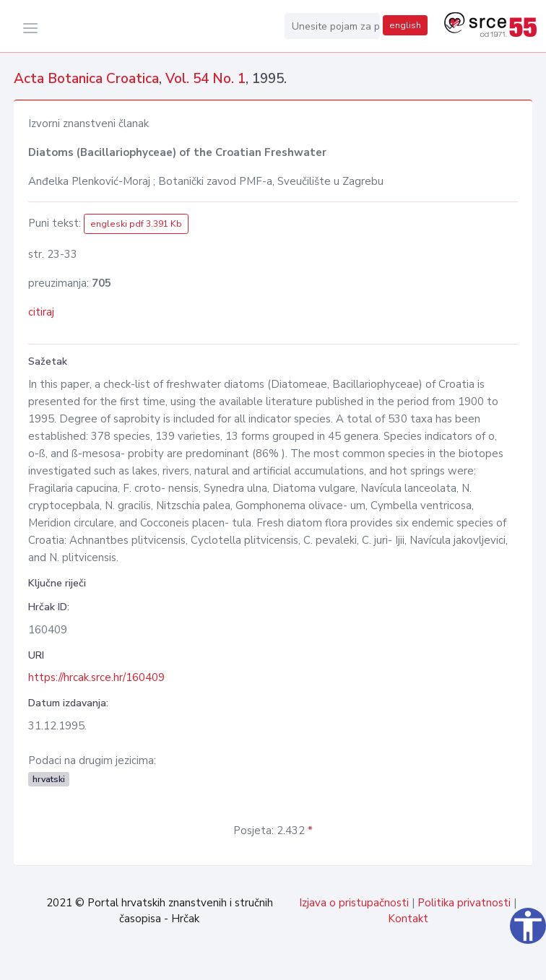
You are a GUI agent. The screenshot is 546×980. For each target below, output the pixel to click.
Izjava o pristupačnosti (354, 903)
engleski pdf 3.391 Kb (136, 224)
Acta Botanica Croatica (86, 79)
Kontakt (408, 919)
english (405, 25)
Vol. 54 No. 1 (205, 79)
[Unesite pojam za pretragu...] (332, 26)
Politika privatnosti (464, 903)
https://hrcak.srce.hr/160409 (96, 677)
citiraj (41, 312)
